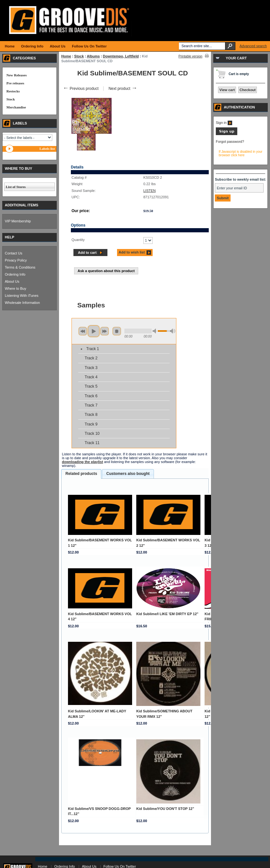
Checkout (248, 90)
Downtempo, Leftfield (121, 56)
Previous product (81, 89)
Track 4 (91, 377)
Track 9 (91, 424)
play (94, 331)
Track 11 (92, 443)
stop (117, 331)
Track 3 (91, 368)
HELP (9, 237)
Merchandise (16, 107)
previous (83, 331)
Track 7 (91, 405)
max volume (173, 331)
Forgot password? (230, 142)
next (105, 331)
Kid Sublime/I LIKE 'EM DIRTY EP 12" (167, 614)
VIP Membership (18, 221)
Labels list (47, 149)
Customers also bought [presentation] (128, 474)
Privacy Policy (16, 260)
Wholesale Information (22, 303)
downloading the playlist (82, 462)
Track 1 (93, 349)
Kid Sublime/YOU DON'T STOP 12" (165, 809)
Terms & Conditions (20, 267)
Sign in (224, 123)
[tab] (81, 474)
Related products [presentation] (81, 474)
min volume (156, 331)
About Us (12, 281)
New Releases (17, 75)
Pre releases (15, 83)
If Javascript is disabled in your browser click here (240, 153)
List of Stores (16, 187)
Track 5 (91, 386)
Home (66, 56)
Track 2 (91, 358)
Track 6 (91, 396)
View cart (227, 90)
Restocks (13, 91)
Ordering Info (15, 274)
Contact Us (13, 253)
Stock (79, 56)
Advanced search (253, 46)
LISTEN (150, 191)
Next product (123, 89)
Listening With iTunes (22, 296)
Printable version (190, 56)
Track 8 (91, 415)
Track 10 (92, 434)
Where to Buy (16, 288)
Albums (93, 56)
